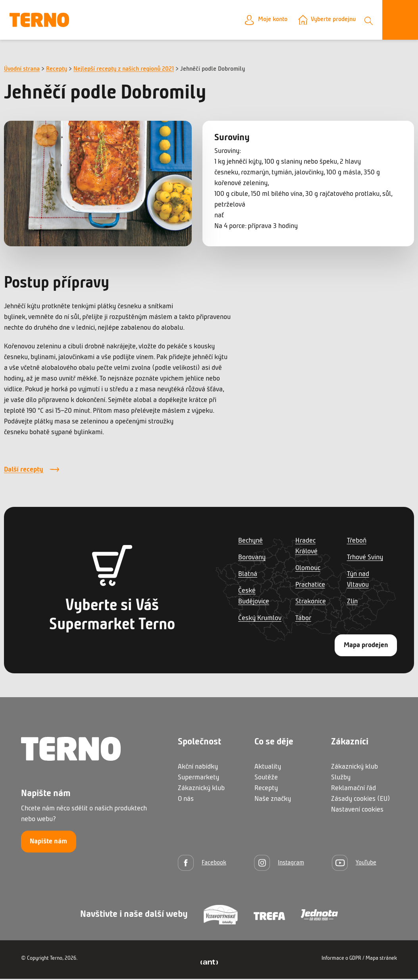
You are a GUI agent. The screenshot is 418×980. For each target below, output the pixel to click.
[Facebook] (202, 864)
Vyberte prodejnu (330, 20)
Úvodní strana (22, 70)
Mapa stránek (381, 960)
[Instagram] (279, 864)
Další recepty (24, 471)
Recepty (57, 70)
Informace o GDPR (341, 960)
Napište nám (48, 843)
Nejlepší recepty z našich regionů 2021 (124, 70)
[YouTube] (354, 864)
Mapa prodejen (366, 647)
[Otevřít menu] (400, 21)
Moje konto (264, 20)
